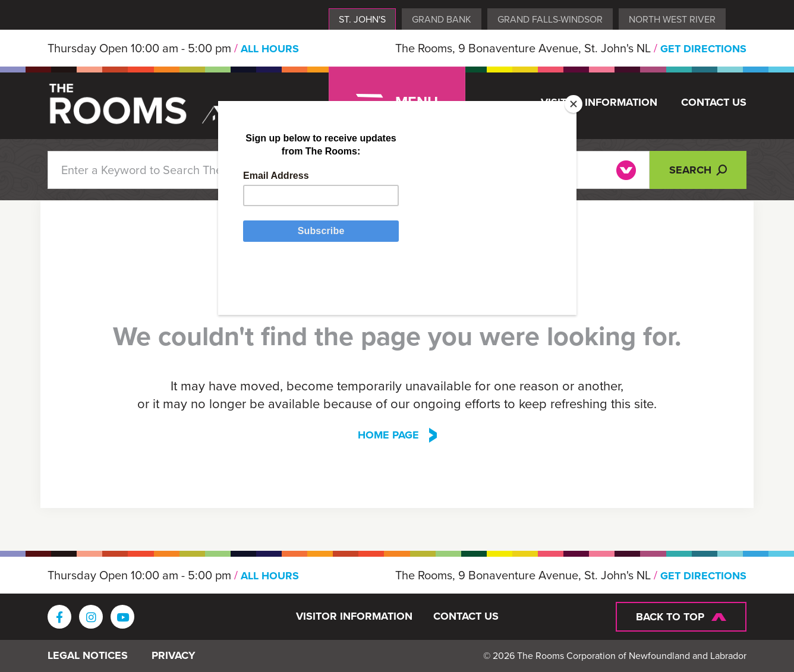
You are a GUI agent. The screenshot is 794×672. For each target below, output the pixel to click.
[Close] (574, 104)
